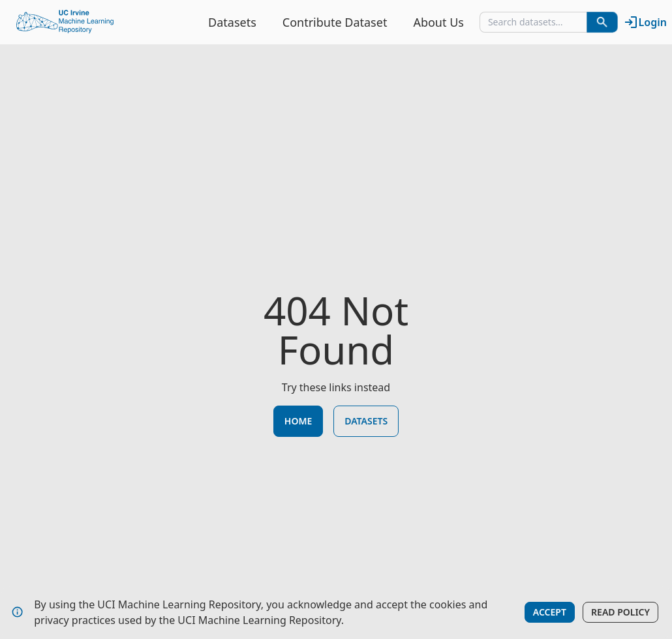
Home (298, 421)
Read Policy (620, 612)
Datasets (232, 22)
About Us (438, 22)
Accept (550, 612)
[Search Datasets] (602, 22)
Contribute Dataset (335, 22)
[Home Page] (65, 22)
